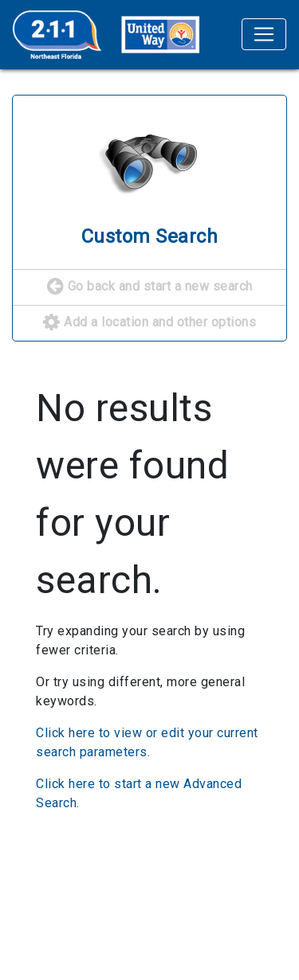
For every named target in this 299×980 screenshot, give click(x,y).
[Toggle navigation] (264, 34)
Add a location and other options (149, 323)
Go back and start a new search (150, 287)
